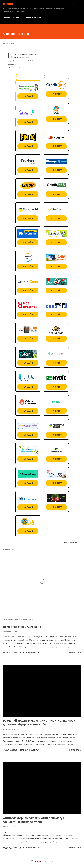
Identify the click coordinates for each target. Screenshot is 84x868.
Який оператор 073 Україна (22, 627)
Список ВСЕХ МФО (31, 17)
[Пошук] (74, 4)
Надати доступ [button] (71, 543)
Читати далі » (75, 652)
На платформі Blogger (42, 861)
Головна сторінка (10, 17)
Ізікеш (8, 4)
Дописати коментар (29, 652)
